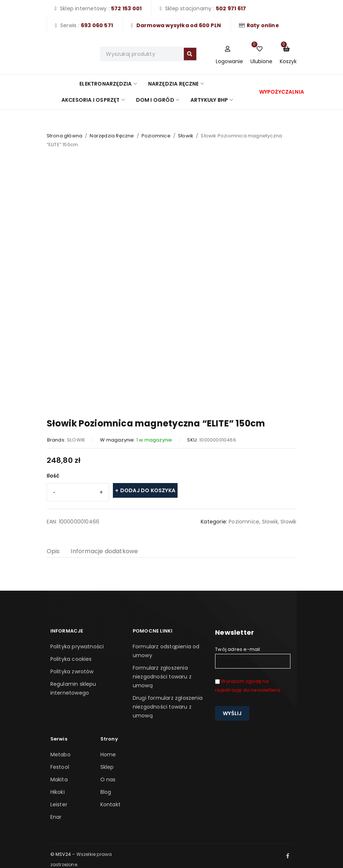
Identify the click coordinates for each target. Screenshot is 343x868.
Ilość (53, 476)
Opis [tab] (53, 551)
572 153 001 (126, 8)
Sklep (107, 767)
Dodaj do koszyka (148, 490)
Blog (106, 792)
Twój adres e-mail (253, 657)
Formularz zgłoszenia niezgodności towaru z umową (162, 677)
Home (108, 754)
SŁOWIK (76, 440)
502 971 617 (231, 8)
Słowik (186, 136)
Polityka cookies (71, 659)
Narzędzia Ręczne (112, 136)
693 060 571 (97, 25)
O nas (108, 779)
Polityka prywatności (77, 647)
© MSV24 (61, 854)
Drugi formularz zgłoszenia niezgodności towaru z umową (168, 707)
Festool (60, 767)
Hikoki (58, 792)
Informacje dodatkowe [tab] (104, 551)
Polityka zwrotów (72, 671)
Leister (59, 804)
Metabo (60, 754)
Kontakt (110, 804)
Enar (56, 817)
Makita (59, 779)
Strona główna (65, 136)
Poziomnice (156, 136)
